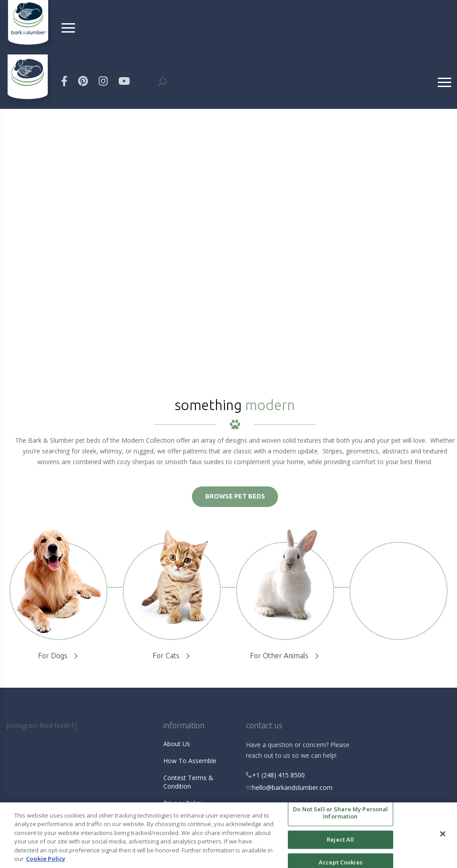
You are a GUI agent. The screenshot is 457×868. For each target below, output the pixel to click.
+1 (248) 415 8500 (275, 775)
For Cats (166, 656)
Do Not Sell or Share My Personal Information (340, 813)
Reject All (340, 839)
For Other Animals (279, 656)
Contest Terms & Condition (188, 782)
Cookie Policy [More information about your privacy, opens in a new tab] (46, 859)
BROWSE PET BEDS (235, 497)
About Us (177, 744)
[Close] (443, 834)
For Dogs (53, 656)
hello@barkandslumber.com (292, 787)
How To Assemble (190, 761)
